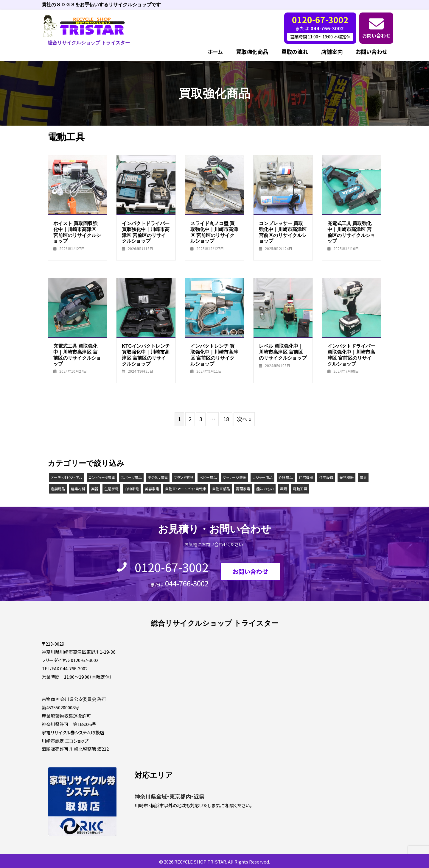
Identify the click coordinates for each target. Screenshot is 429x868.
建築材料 (78, 489)
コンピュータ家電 (102, 477)
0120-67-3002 (172, 567)
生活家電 (111, 489)
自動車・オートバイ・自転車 (186, 489)
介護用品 (286, 477)
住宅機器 (306, 477)
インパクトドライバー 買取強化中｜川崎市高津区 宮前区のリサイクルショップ (146, 232)
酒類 (283, 489)
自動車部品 (221, 489)
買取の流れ (295, 51)
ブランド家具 (184, 477)
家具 (363, 477)
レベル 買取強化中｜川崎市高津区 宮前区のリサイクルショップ (283, 352)
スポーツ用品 (131, 477)
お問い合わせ (376, 35)
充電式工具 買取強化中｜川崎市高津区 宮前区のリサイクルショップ (351, 232)
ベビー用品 (208, 477)
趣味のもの (265, 489)
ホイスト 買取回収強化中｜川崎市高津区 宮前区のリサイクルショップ (77, 232)
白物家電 (132, 489)
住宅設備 (326, 477)
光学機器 (346, 477)
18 (226, 419)
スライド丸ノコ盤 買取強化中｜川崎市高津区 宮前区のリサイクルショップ (214, 232)
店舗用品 (58, 489)
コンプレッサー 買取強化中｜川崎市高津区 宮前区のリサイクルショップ (283, 232)
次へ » (244, 419)
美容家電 (152, 489)
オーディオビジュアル (67, 477)
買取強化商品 (252, 51)
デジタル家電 (158, 477)
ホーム (215, 51)
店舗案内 (332, 51)
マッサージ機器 (235, 477)
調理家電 (243, 489)
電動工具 (300, 489)
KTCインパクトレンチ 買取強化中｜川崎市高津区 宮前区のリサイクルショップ (146, 355)
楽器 (95, 489)
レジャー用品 (262, 477)
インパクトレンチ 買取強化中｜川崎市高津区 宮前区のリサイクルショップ (214, 355)
